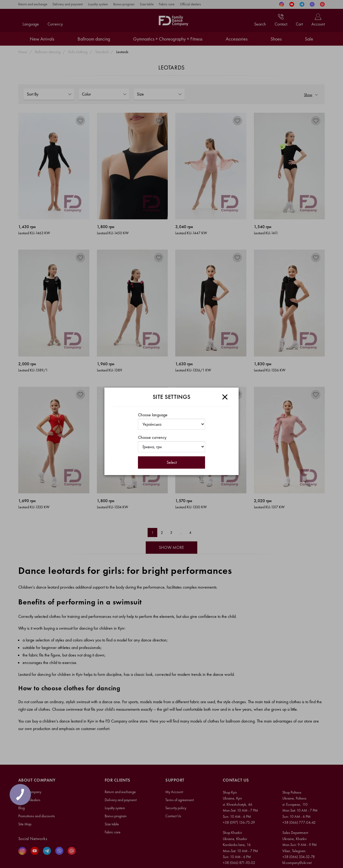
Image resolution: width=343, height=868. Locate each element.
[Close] (225, 397)
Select (172, 462)
